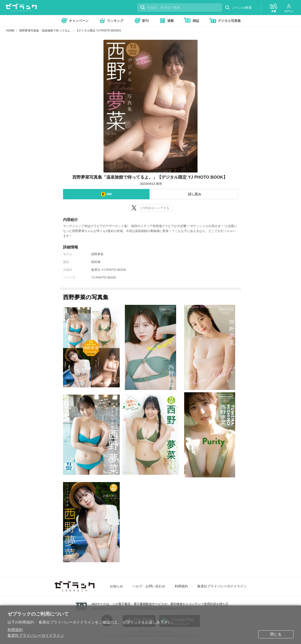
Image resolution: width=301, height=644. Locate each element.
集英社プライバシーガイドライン (36, 635)
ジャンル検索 (238, 8)
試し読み (195, 194)
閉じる (276, 634)
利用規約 (15, 630)
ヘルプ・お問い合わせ (149, 586)
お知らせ (116, 586)
